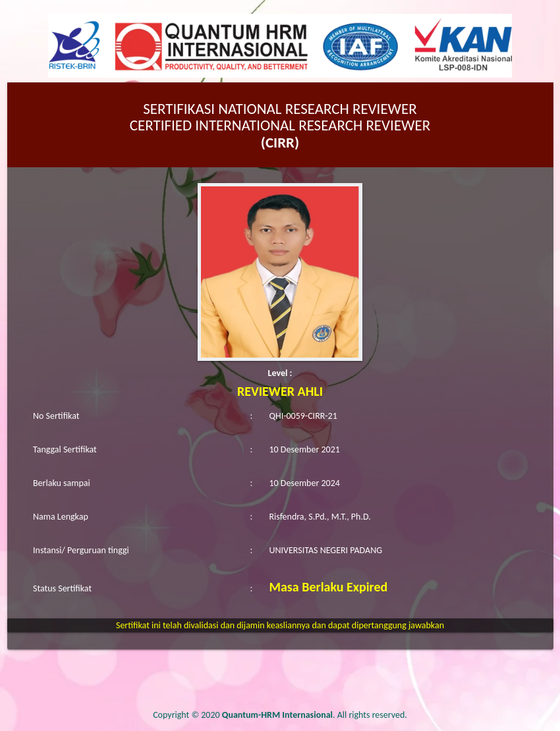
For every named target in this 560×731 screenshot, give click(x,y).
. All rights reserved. (315, 715)
